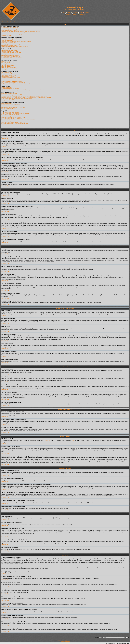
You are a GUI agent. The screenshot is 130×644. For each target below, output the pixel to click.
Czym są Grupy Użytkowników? (9, 75)
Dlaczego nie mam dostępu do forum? (11, 57)
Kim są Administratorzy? (7, 73)
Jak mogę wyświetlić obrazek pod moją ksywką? (13, 44)
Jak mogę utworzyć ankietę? (8, 54)
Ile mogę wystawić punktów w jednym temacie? (13, 100)
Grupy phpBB (46, 440)
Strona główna (81, 14)
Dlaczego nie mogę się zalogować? (10, 28)
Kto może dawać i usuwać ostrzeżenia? (11, 105)
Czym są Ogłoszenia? (7, 66)
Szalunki (68, 641)
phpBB (59, 640)
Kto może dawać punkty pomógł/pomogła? (12, 95)
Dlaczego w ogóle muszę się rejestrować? (12, 29)
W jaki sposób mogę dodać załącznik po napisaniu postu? (15, 113)
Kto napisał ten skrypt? (7, 87)
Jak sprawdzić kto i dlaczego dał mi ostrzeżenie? (13, 107)
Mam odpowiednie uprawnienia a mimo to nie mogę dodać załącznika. (18, 120)
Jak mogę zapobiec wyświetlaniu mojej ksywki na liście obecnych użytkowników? (21, 32)
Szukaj (68, 12)
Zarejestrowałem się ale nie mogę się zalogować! (13, 33)
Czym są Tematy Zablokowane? (9, 69)
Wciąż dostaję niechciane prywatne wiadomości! (13, 83)
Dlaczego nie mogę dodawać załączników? (12, 119)
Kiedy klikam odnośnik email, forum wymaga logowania (15, 47)
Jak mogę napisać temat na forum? (10, 50)
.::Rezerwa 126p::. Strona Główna (9, 22)
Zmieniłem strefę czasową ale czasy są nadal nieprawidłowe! (16, 42)
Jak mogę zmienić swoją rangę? (9, 45)
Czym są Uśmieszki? (6, 64)
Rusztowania (63, 641)
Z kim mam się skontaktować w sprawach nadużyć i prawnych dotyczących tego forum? (22, 90)
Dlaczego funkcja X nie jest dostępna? (11, 89)
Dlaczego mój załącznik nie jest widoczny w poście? (14, 117)
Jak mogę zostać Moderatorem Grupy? (11, 78)
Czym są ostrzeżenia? (7, 104)
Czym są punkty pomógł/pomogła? (10, 94)
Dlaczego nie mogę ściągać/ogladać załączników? (13, 122)
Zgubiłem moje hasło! (7, 35)
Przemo (73, 440)
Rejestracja (68, 14)
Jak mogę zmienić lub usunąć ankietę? (11, 55)
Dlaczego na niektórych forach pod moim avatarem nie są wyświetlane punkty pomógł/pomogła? (25, 96)
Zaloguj (74, 14)
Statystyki (86, 12)
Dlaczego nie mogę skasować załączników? (12, 121)
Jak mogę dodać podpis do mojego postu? (12, 53)
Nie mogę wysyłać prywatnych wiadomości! (12, 81)
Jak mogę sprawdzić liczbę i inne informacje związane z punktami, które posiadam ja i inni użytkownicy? (26, 97)
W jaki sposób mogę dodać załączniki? (11, 112)
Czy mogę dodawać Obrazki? (9, 65)
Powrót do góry (5, 139)
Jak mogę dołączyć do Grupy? (9, 76)
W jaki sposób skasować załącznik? (10, 115)
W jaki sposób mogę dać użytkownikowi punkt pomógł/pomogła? (17, 99)
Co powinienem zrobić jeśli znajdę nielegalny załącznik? (15, 124)
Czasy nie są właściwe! (7, 40)
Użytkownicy (74, 12)
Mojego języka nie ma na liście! (9, 43)
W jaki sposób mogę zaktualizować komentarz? (13, 116)
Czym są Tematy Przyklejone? (9, 68)
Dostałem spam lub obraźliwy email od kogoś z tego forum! (16, 84)
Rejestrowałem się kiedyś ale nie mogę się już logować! (15, 34)
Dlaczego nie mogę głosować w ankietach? (12, 58)
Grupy (80, 12)
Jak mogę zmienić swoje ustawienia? (10, 39)
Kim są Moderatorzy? (7, 74)
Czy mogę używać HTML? (8, 63)
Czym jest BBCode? (6, 61)
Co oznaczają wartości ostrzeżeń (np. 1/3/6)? (12, 106)
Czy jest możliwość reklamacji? (9, 109)
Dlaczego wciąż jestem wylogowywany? (11, 30)
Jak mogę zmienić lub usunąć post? (10, 51)
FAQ (63, 12)
